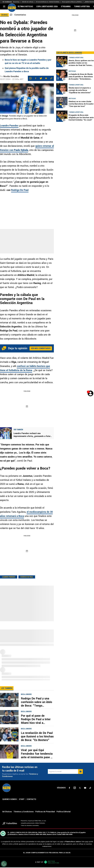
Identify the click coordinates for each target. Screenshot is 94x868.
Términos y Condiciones (24, 812)
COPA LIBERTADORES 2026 (47, 7)
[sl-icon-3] (80, 788)
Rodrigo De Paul (20, 190)
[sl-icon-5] (90, 788)
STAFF (22, 799)
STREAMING (66, 7)
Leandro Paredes (9, 126)
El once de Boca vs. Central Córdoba (48, 2)
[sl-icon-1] (69, 788)
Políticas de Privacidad (45, 812)
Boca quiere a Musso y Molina (72, 2)
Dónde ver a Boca (28, 2)
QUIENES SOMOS (10, 799)
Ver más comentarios (41, 348)
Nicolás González (11, 76)
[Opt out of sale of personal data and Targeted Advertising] (4, 864)
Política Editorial (64, 812)
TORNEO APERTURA (82, 7)
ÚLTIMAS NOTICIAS (25, 7)
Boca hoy (16, 2)
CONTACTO (31, 799)
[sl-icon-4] (85, 788)
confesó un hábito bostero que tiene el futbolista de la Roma (25, 368)
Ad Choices (7, 812)
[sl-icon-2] (75, 788)
